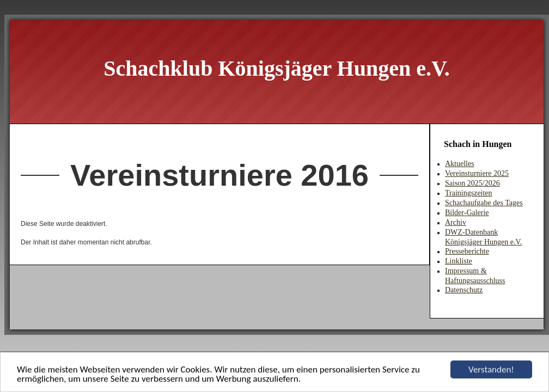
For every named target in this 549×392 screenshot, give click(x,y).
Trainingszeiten (469, 193)
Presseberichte (467, 251)
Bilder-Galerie (467, 213)
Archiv (456, 222)
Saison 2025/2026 (472, 183)
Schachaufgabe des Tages (484, 203)
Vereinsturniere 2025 (477, 173)
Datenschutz (464, 290)
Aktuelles (460, 164)
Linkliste (459, 261)
